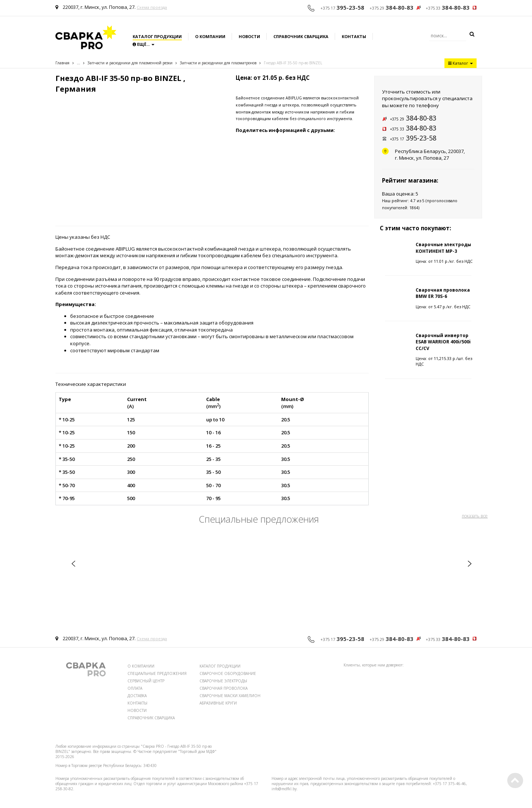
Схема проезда (152, 7)
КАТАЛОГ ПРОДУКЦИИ (220, 666)
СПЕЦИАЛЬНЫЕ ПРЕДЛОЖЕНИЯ (157, 673)
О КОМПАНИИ (141, 666)
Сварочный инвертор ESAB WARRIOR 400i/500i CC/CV (443, 342)
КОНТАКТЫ (137, 703)
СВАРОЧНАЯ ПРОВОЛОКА (224, 688)
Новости (249, 36)
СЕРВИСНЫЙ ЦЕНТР (146, 681)
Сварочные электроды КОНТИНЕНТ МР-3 (443, 248)
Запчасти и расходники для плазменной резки (130, 63)
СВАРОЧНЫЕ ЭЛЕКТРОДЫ (223, 681)
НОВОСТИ (137, 710)
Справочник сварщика (301, 36)
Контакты (354, 36)
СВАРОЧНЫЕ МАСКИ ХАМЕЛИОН (230, 696)
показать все (475, 516)
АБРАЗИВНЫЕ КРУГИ (218, 703)
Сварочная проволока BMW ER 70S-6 (443, 293)
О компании (210, 36)
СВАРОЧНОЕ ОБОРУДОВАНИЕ (228, 673)
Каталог (461, 63)
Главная (62, 63)
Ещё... (144, 44)
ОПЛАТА (135, 688)
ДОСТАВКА (137, 696)
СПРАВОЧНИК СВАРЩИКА (151, 718)
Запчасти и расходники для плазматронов (218, 63)
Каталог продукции (157, 36)
